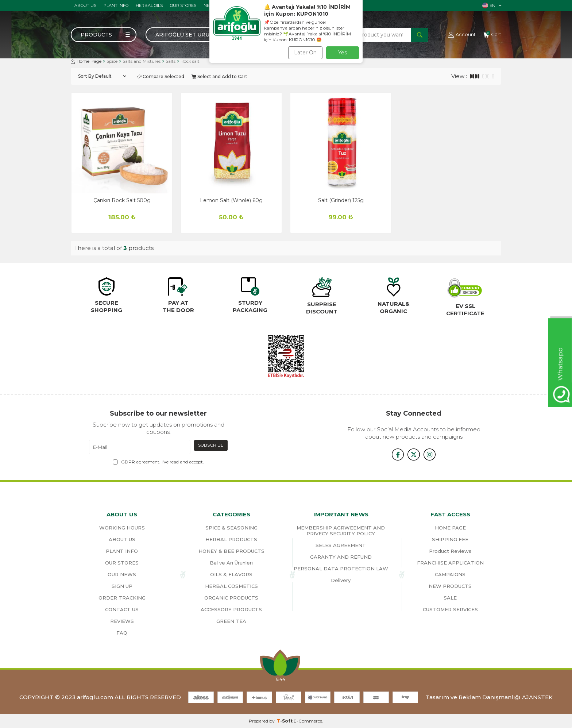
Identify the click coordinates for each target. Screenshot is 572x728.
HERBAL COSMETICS (231, 586)
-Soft (285, 721)
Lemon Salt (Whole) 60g (231, 200)
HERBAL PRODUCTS (231, 539)
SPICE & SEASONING (231, 528)
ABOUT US (85, 5)
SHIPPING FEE (450, 539)
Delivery (341, 580)
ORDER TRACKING (122, 598)
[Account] (462, 34)
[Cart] (492, 34)
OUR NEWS (122, 574)
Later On (305, 53)
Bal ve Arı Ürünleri (231, 563)
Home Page (86, 61)
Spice (112, 61)
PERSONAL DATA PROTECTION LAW (341, 569)
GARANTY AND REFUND (341, 557)
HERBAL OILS (149, 5)
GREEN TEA (231, 621)
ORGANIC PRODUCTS (231, 598)
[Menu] (104, 35)
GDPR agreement (140, 462)
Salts (171, 61)
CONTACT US (122, 609)
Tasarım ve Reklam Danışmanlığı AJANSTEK (489, 697)
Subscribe (211, 445)
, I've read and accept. (158, 462)
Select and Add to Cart (219, 76)
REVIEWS (122, 621)
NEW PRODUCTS (450, 586)
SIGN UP (122, 586)
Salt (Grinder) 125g (341, 200)
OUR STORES (183, 5)
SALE (450, 598)
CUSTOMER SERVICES (450, 609)
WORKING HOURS (122, 528)
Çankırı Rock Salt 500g (122, 200)
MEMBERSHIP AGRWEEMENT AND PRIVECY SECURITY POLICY (341, 531)
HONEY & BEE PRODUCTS (231, 551)
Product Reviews (450, 551)
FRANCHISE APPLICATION (450, 563)
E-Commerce (308, 721)
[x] (414, 454)
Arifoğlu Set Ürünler (190, 35)
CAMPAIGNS (450, 574)
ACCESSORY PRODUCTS (231, 609)
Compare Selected (161, 76)
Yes (343, 53)
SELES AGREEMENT (341, 545)
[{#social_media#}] (395, 454)
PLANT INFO (116, 5)
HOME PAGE (450, 528)
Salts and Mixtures (142, 61)
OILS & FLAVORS (231, 574)
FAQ (122, 633)
